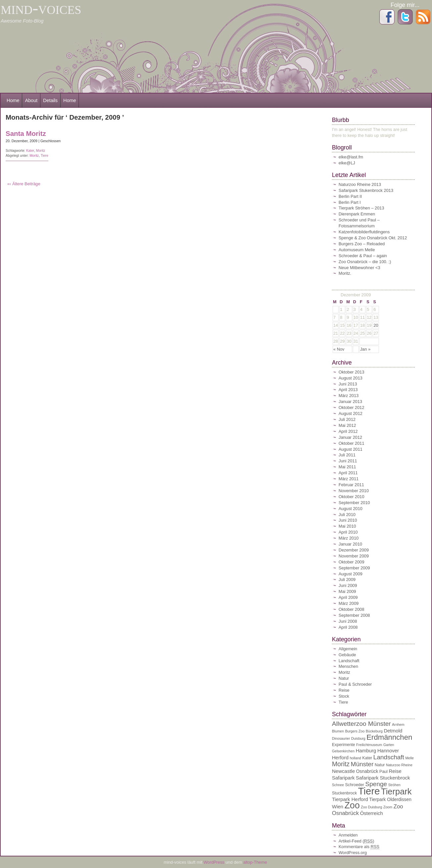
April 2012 (348, 431)
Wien (338, 807)
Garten (389, 745)
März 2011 (349, 479)
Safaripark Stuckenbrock (383, 778)
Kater (30, 151)
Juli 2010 (347, 515)
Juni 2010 (348, 520)
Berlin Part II (350, 196)
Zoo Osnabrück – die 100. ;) (365, 262)
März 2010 (349, 538)
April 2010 (348, 532)
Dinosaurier (341, 738)
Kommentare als (359, 847)
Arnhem (398, 724)
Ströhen (394, 785)
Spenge (376, 784)
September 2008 (354, 615)
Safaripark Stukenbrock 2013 (366, 190)
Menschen (348, 666)
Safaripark (343, 778)
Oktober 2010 (351, 497)
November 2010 (354, 491)
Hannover (388, 751)
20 (376, 325)
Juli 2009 (347, 579)
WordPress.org (353, 853)
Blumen (338, 731)
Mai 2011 (347, 467)
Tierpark (396, 791)
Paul (383, 772)
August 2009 (351, 574)
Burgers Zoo (355, 731)
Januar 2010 (350, 544)
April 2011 (348, 473)
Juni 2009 (348, 585)
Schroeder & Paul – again (363, 256)
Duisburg (358, 738)
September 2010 (354, 503)
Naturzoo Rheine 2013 (360, 184)
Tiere (45, 156)
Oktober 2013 (351, 372)
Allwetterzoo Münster (361, 724)
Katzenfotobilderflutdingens (364, 232)
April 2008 (348, 627)
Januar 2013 (350, 402)
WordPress (215, 862)
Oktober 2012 (351, 407)
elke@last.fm (351, 157)
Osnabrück (367, 771)
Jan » (365, 349)
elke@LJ (347, 163)
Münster (362, 764)
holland (355, 758)
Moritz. (345, 273)
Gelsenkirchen (343, 751)
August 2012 (351, 413)
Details (50, 100)
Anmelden (348, 835)
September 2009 (354, 568)
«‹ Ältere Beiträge (24, 184)
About (31, 100)
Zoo (352, 805)
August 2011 (351, 449)
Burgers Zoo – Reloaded (362, 244)
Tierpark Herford (350, 799)
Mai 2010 (347, 526)
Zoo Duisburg (371, 807)
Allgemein (348, 649)
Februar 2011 (351, 485)
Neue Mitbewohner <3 (359, 268)
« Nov (339, 349)
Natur (344, 678)
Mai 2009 (347, 591)
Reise (344, 690)
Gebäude (347, 655)
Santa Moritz (26, 133)
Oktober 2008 (351, 609)
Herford (340, 757)
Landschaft (349, 661)
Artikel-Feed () (356, 841)
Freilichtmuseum (369, 745)
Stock (344, 696)
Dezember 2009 (354, 550)
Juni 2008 (348, 621)
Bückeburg (374, 731)
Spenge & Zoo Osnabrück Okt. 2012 (373, 238)
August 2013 (351, 378)
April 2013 (348, 390)
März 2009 (349, 603)
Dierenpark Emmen (357, 214)
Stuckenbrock (344, 793)
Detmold (393, 731)
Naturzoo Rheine (399, 765)
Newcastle (343, 771)
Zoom (388, 807)
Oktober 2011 (351, 443)
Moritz (41, 151)
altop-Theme (255, 862)
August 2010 (351, 509)
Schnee (338, 785)
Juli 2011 (347, 455)
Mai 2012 (347, 425)
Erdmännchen (389, 737)
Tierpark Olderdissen (390, 800)
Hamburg (366, 751)
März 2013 (349, 396)
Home (13, 100)
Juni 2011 (348, 461)
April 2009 (348, 597)
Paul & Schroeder (355, 684)
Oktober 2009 (351, 562)
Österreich (372, 813)
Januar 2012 (350, 437)
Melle (409, 758)
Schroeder (355, 785)
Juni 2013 (348, 384)
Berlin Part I (350, 202)
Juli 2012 (347, 419)
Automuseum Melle (357, 250)
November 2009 (354, 556)
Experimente (344, 745)
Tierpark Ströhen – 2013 (361, 208)
